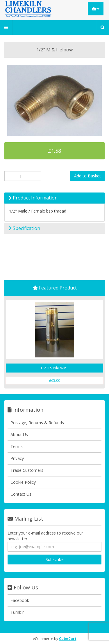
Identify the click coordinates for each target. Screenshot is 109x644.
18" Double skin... (55, 368)
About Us (19, 435)
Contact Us (21, 494)
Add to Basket (87, 176)
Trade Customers (27, 470)
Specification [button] (24, 228)
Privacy (17, 458)
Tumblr (17, 612)
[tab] (54, 198)
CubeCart (68, 639)
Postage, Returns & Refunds (37, 423)
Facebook (20, 600)
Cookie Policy (23, 482)
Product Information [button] (33, 198)
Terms (17, 446)
